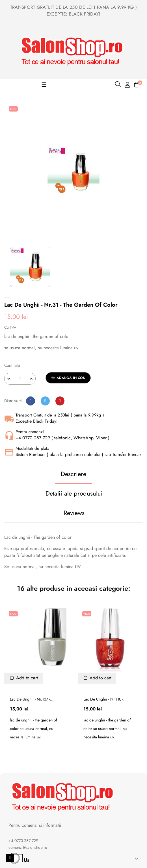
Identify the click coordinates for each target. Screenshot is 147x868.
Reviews (74, 513)
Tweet (45, 401)
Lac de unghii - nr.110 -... (105, 699)
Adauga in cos (68, 378)
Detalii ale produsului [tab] (74, 493)
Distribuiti (31, 401)
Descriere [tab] (73, 474)
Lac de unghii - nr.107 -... (32, 699)
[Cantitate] (20, 379)
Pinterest (60, 401)
